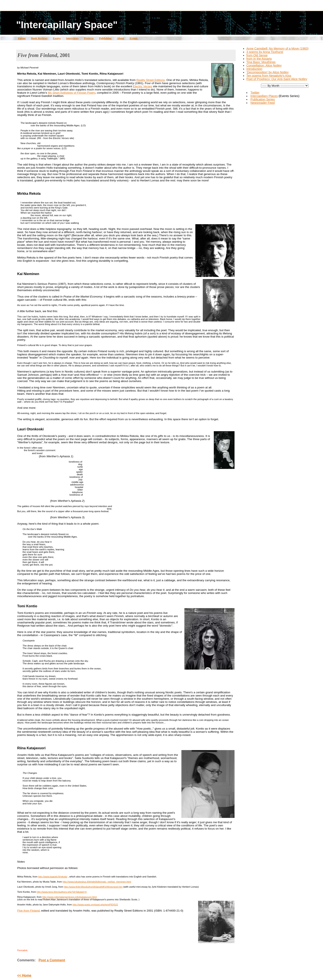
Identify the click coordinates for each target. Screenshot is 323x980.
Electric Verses (142, 86)
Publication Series (263, 99)
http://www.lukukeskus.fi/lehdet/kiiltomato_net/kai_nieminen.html (97, 882)
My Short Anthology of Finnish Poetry (72, 93)
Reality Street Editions (151, 80)
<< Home (24, 975)
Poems (22, 38)
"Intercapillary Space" (67, 25)
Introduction (254, 69)
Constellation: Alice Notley (264, 65)
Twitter (255, 93)
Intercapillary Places (264, 96)
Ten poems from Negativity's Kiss (269, 76)
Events (133, 38)
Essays (57, 38)
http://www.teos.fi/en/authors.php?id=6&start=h (62, 892)
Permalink (22, 950)
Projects (89, 38)
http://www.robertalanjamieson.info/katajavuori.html (70, 897)
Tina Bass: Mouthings (261, 62)
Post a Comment (52, 960)
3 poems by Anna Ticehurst (265, 52)
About (121, 38)
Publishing (105, 38)
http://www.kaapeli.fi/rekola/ (53, 877)
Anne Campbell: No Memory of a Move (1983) (277, 49)
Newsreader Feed (262, 103)
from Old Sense (257, 55)
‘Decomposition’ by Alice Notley (267, 72)
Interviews (72, 38)
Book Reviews (39, 38)
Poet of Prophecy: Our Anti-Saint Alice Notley (277, 79)
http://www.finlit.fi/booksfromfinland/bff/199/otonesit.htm (93, 887)
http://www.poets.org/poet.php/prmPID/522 (95, 905)
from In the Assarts (259, 59)
